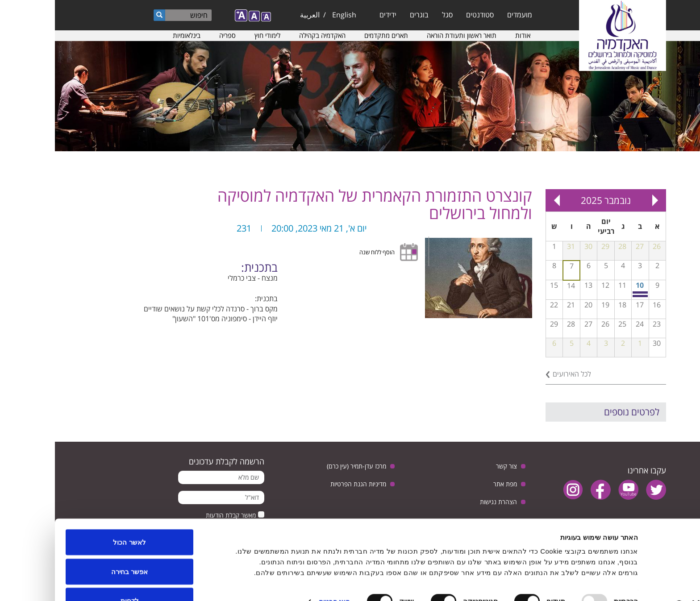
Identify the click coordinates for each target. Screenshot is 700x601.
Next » (502, 200)
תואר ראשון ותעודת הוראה (407, 35)
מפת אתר (450, 484)
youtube (573, 490)
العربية (255, 15)
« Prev (600, 200)
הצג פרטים (279, 578)
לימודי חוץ (212, 35)
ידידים (333, 15)
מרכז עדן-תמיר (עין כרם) (302, 466)
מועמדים (465, 15)
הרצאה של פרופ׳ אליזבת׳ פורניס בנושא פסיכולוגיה (586, 296)
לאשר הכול (74, 519)
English (289, 15)
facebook (546, 490)
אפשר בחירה (75, 548)
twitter (601, 490)
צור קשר (452, 466)
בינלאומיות (132, 35)
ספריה (173, 35)
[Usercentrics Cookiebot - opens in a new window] (643, 584)
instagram (518, 490)
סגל (392, 15)
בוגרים (364, 15)
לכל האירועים (517, 374)
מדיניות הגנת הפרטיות (303, 484)
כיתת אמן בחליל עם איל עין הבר (586, 292)
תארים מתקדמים (331, 35)
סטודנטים (425, 15)
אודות (468, 35)
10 (585, 285)
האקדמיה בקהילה (267, 35)
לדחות (75, 577)
